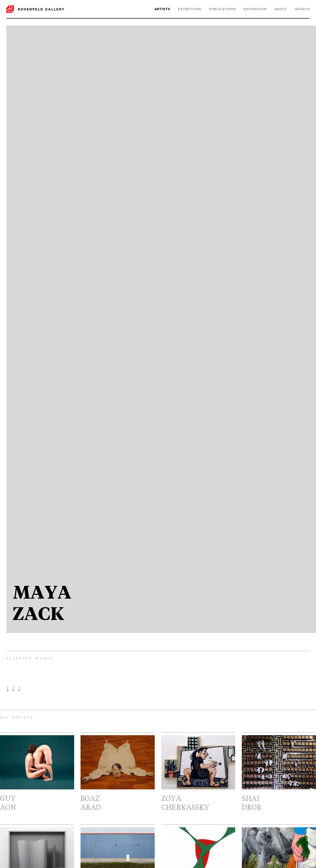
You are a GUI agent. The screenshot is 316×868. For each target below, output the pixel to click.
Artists (162, 9)
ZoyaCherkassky (198, 773)
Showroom (255, 9)
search (302, 9)
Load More (13, 689)
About (281, 9)
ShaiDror (279, 773)
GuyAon (37, 773)
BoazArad (118, 773)
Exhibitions (189, 9)
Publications (222, 9)
